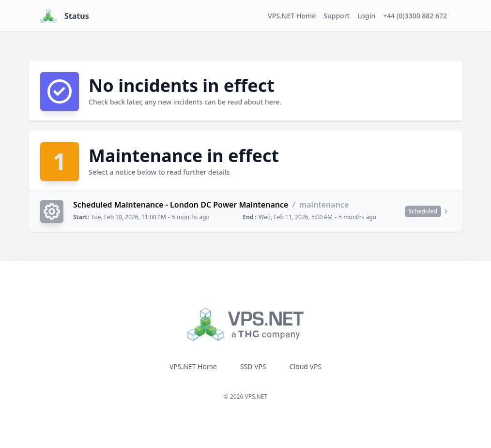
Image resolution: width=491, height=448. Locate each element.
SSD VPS (253, 366)
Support (337, 16)
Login (366, 16)
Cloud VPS (306, 366)
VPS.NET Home (292, 16)
